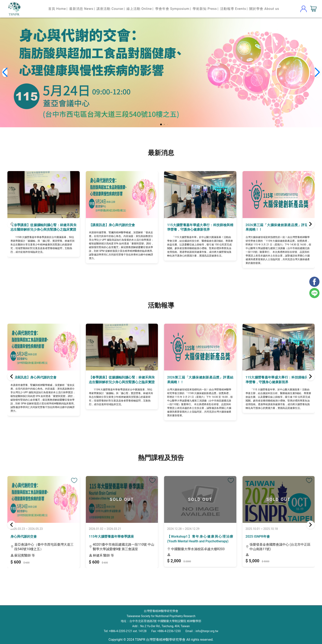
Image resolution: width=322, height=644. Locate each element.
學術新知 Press (205, 9)
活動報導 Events (233, 9)
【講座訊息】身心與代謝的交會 (112, 225)
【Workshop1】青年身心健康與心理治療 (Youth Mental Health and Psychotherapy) (200, 539)
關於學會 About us (264, 9)
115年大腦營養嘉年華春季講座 (111, 536)
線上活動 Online (139, 9)
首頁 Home (57, 9)
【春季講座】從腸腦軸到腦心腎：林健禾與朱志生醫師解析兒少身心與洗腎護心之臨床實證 (44, 227)
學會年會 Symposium (172, 9)
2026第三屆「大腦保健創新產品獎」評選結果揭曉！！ (279, 227)
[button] (161, 124)
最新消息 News (81, 9)
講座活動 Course (110, 9)
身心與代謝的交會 (24, 536)
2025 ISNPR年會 (258, 536)
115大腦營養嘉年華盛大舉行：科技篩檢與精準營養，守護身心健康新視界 (200, 227)
